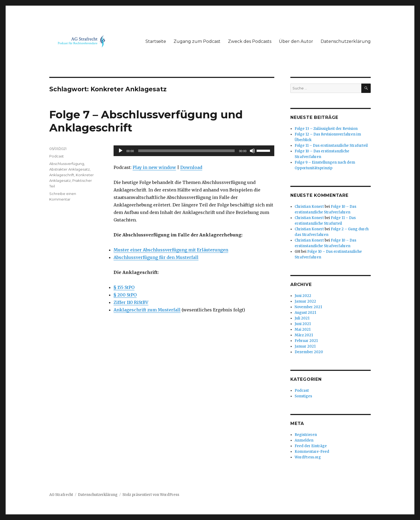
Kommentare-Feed (312, 452)
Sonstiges (303, 396)
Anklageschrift (62, 175)
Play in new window (154, 167)
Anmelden (304, 440)
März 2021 (304, 335)
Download (191, 167)
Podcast (57, 156)
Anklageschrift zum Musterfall (147, 310)
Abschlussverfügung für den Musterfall (156, 257)
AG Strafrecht (61, 495)
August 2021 (305, 313)
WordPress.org (308, 457)
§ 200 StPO (125, 295)
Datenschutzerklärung (346, 41)
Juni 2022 (303, 296)
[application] (194, 151)
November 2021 (308, 307)
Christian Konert (309, 207)
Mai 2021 (303, 329)
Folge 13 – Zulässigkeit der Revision (326, 129)
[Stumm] (252, 151)
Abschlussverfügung (67, 164)
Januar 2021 (305, 346)
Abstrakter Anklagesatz (70, 169)
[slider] (187, 151)
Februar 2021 (306, 341)
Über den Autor (296, 41)
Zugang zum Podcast (197, 41)
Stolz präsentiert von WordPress (151, 495)
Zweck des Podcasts (250, 41)
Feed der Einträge (311, 446)
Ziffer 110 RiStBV (131, 302)
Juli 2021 (302, 318)
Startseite (156, 41)
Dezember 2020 (309, 352)
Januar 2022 (305, 301)
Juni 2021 (303, 324)
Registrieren (306, 435)
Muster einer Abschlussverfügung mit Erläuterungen (171, 250)
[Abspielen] (121, 151)
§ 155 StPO (124, 287)
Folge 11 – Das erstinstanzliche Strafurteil (331, 146)
